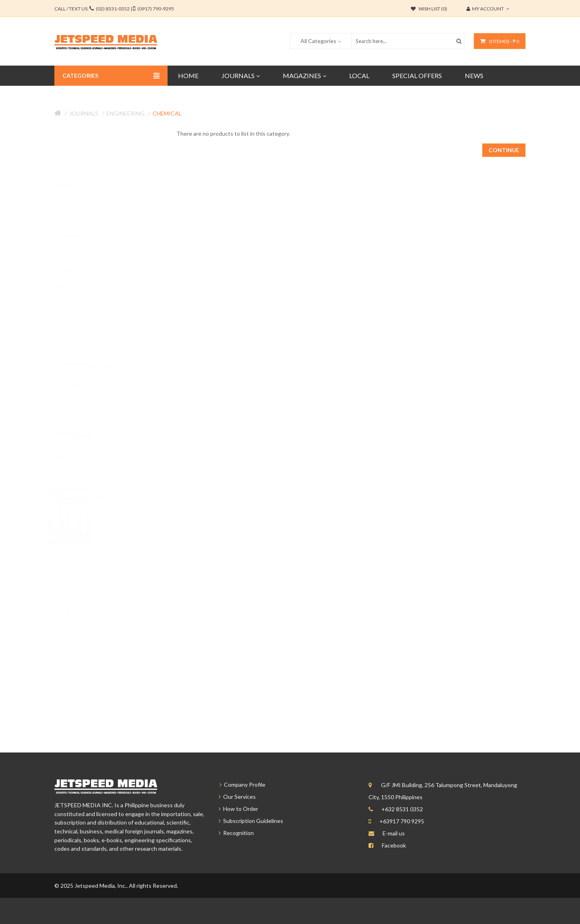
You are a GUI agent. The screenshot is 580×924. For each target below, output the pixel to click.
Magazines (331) (78, 185)
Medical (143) (80, 286)
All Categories (318, 41)
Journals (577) (75, 202)
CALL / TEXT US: (114, 9)
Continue (504, 150)
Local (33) (70, 168)
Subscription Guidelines (247, 821)
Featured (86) (74, 151)
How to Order (235, 809)
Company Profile (238, 784)
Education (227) (82, 236)
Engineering (125, 113)
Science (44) (78, 303)
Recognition (233, 833)
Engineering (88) (83, 252)
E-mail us (394, 833)
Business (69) (79, 218)
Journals (84, 113)
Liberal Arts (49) (83, 269)
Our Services (234, 797)
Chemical (167, 113)
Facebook (394, 845)
